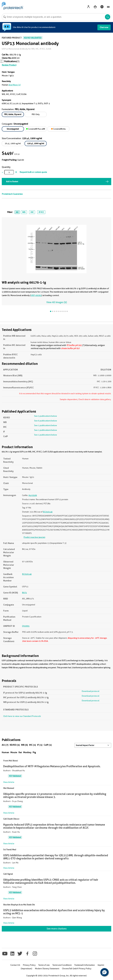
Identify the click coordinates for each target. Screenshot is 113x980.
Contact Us (15, 965)
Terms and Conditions (62, 965)
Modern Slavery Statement (47, 969)
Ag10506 (33, 495)
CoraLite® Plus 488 (36, 129)
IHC (32, 212)
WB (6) (24, 745)
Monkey (27, 752)
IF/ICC (41, 212)
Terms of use (44, 965)
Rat (20, 752)
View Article (9, 782)
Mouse (14, 752)
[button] (104, 972)
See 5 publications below (46, 416)
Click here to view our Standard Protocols (22, 716)
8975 (24, 593)
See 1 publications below (46, 425)
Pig (34, 752)
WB (24, 212)
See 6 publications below (46, 421)
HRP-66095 (36, 295)
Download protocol (90, 691)
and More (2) (15, 85)
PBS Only (36, 114)
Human (5, 752)
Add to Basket (12, 181)
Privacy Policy (29, 965)
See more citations (57, 929)
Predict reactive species (34, 537)
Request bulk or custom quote (33, 172)
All (17, 212)
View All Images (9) (57, 302)
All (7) (5, 745)
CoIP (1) (48, 745)
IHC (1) (33, 745)
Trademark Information (85, 965)
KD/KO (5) (15, 745)
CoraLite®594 (58, 129)
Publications (10, 61)
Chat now (104, 27)
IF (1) (40, 745)
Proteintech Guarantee (12, 194)
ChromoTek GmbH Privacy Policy (77, 969)
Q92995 (26, 626)
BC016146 (48, 512)
